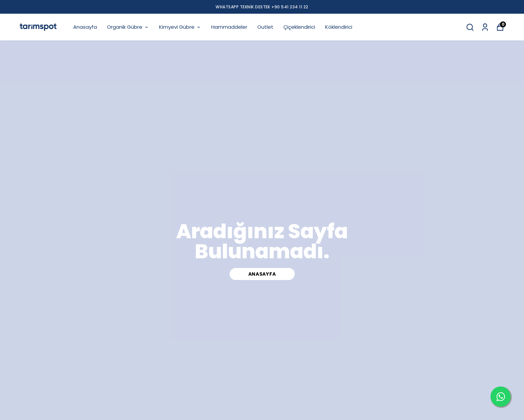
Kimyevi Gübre (180, 27)
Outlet (265, 27)
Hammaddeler (229, 27)
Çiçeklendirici (299, 27)
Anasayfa (85, 27)
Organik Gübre (128, 27)
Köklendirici (339, 27)
